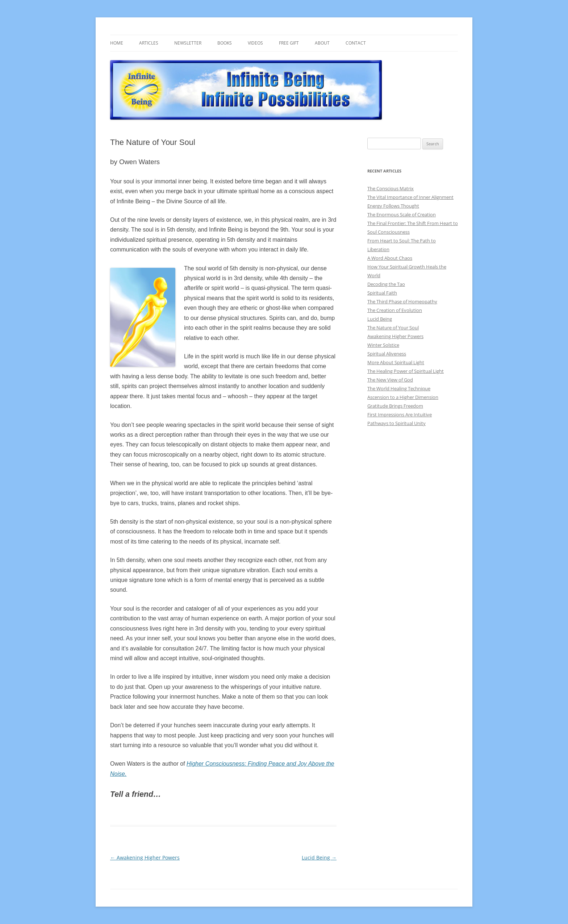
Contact (356, 43)
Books (225, 43)
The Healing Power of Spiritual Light (406, 371)
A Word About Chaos (390, 258)
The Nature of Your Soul (393, 328)
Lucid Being (319, 858)
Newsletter (188, 43)
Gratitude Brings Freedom (395, 406)
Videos (255, 43)
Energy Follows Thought (393, 206)
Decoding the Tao (386, 284)
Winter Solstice (383, 345)
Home (117, 43)
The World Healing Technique (399, 388)
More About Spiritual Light (396, 362)
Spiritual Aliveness (387, 354)
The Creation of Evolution (395, 310)
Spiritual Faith (382, 293)
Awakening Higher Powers (145, 858)
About (322, 43)
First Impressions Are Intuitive (400, 415)
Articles (149, 43)
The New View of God (390, 380)
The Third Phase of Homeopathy (402, 301)
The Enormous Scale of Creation (402, 215)
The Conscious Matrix (390, 188)
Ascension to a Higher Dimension (403, 397)
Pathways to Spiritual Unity (396, 423)
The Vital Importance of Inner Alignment (410, 197)
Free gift (289, 43)
